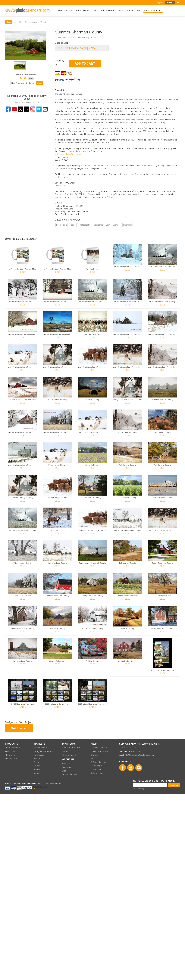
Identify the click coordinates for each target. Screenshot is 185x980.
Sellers (65, 751)
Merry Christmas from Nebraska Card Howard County (127, 302)
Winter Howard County (58, 400)
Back (9, 22)
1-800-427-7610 (131, 748)
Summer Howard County (163, 400)
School (37, 762)
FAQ (92, 758)
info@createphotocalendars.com (139, 755)
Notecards (98, 225)
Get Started (19, 728)
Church (37, 766)
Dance (37, 773)
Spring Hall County (92, 465)
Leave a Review (69, 774)
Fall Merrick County (128, 563)
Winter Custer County (162, 498)
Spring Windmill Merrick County (92, 563)
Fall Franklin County (163, 432)
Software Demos (98, 762)
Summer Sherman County (127, 596)
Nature (73, 225)
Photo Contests (69, 755)
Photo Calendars (64, 11)
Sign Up (170, 3)
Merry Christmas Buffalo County (23, 530)
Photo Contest (126, 11)
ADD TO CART (85, 63)
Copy (39, 83)
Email (31, 78)
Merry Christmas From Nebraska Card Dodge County (92, 367)
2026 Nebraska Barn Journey (58, 704)
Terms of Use (43, 783)
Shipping (95, 755)
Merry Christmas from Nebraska (23, 400)
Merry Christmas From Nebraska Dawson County (127, 334)
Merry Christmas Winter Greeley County (162, 302)
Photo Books (83, 11)
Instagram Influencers (43, 751)
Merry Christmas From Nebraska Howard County (127, 367)
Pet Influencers (40, 748)
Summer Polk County (58, 661)
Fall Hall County (93, 400)
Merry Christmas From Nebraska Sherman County (162, 334)
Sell (138, 11)
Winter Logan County (23, 563)
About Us (66, 764)
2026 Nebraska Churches (23, 704)
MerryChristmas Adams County (128, 530)
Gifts (20, 22)
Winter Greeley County (128, 432)
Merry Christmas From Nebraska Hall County (127, 267)
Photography (85, 225)
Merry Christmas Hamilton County (127, 400)
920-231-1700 (137, 751)
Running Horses (93, 269)
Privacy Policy (139, 789)
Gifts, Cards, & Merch (104, 11)
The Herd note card (92, 334)
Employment (68, 767)
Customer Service (99, 748)
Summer (117, 225)
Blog (64, 771)
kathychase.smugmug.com (27, 102)
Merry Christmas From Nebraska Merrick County (58, 302)
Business (38, 769)
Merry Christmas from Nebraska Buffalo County (23, 334)
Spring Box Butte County (92, 596)
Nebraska (128, 225)
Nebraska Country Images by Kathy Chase (77, 37)
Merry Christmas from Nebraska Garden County (58, 334)
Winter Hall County (58, 530)
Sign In (160, 3)
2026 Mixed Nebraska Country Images (92, 704)
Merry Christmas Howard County (93, 432)
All (15, 22)
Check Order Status (99, 751)
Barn (108, 225)
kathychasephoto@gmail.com (68, 154)
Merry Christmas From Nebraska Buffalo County (92, 302)
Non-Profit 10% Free (71, 748)
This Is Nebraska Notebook (163, 670)
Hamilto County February (23, 498)
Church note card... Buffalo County (162, 267)
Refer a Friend (97, 773)
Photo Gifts (10, 755)
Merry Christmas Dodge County (93, 530)
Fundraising (61, 225)
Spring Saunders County (163, 563)
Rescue (37, 758)
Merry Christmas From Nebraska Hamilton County (58, 367)
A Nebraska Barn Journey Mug (23, 269)
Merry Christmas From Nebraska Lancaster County (23, 302)
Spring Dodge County (127, 661)
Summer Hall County (128, 498)
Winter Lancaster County (93, 628)
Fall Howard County (128, 465)
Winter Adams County (58, 563)
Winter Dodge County (58, 498)
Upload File (96, 769)
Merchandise (11, 758)
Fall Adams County (163, 596)
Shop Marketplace (153, 11)
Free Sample (96, 766)
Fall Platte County (58, 628)
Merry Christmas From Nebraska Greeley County (162, 367)
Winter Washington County (58, 596)
